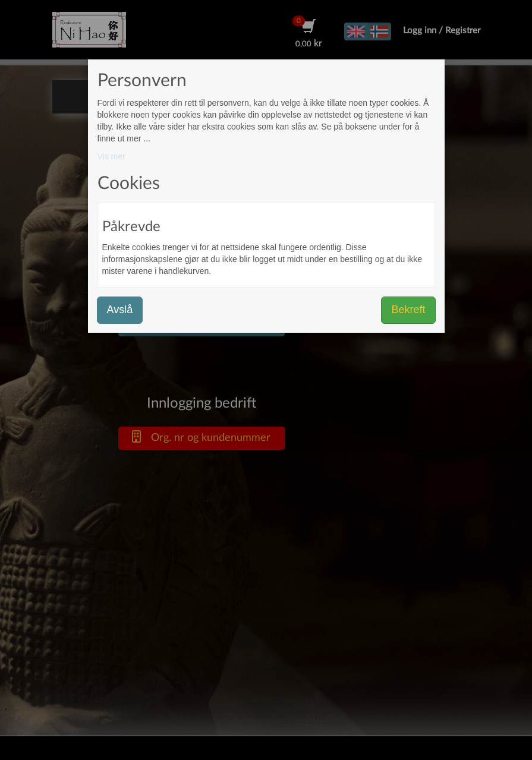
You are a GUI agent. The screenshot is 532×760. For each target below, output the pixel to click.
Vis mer (111, 156)
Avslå (120, 310)
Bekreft (408, 310)
